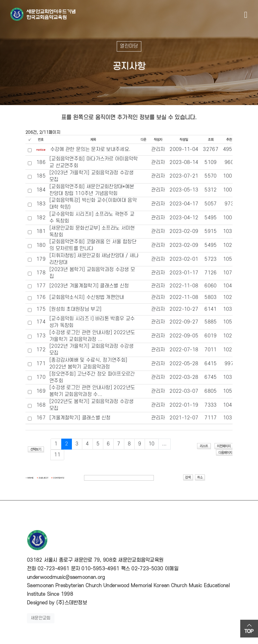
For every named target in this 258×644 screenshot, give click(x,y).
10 (152, 444)
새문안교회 (41, 618)
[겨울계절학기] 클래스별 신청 (80, 418)
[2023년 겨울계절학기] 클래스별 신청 (89, 286)
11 (57, 455)
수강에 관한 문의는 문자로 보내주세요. (90, 149)
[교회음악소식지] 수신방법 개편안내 (87, 297)
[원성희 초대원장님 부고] (75, 309)
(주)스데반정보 (72, 603)
